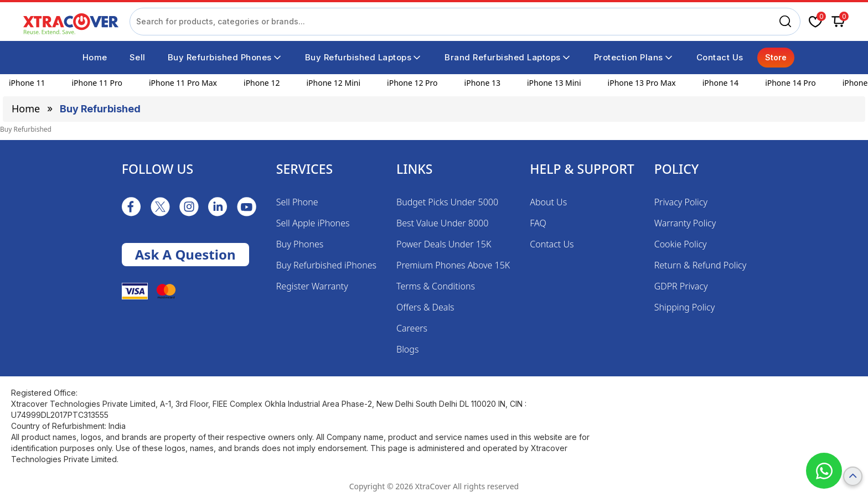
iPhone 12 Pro (412, 83)
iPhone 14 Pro (790, 83)
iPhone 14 (720, 83)
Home (26, 108)
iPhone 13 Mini (554, 83)
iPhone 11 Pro (97, 83)
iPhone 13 (482, 83)
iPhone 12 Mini (333, 83)
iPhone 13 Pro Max (642, 83)
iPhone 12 (262, 83)
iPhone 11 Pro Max (183, 83)
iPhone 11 (27, 83)
